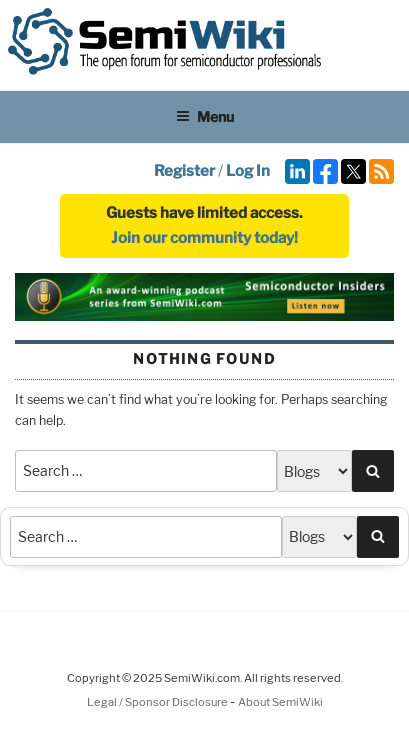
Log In (248, 171)
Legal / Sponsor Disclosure (158, 702)
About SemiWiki (280, 702)
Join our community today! (204, 238)
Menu (205, 116)
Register (184, 171)
